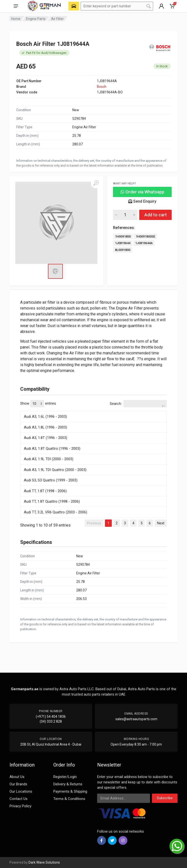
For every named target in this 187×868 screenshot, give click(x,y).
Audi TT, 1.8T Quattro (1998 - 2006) (52, 501)
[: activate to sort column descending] (93, 410)
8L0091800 (123, 250)
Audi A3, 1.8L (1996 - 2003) (45, 427)
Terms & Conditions (69, 799)
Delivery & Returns (68, 784)
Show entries (38, 404)
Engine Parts (36, 19)
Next (161, 523)
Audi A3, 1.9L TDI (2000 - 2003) (49, 459)
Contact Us (19, 799)
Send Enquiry (142, 201)
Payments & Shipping (70, 791)
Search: (138, 404)
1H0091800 (123, 236)
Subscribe (165, 798)
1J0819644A (144, 243)
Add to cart (156, 215)
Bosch (102, 87)
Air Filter (57, 19)
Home (16, 19)
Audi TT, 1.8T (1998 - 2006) (45, 491)
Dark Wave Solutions (44, 862)
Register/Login (65, 777)
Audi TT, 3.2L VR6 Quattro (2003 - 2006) (56, 512)
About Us (17, 777)
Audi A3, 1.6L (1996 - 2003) (45, 417)
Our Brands (18, 784)
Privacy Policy (20, 806)
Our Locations (21, 791)
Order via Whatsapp (142, 192)
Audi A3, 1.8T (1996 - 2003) (46, 438)
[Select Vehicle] (74, 6)
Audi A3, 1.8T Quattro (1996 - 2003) (52, 449)
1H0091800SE (145, 236)
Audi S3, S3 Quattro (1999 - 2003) (51, 480)
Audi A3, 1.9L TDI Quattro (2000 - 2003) (55, 470)
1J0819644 (123, 243)
